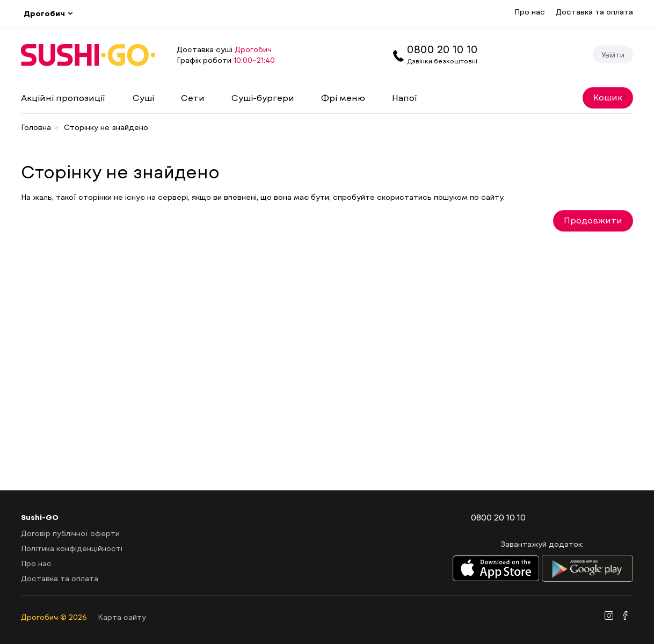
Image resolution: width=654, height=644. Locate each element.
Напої (405, 97)
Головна (36, 127)
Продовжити (593, 220)
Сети (193, 97)
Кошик (608, 97)
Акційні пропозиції (63, 97)
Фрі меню (343, 97)
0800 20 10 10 (442, 49)
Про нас (530, 12)
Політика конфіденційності (72, 548)
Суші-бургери (263, 97)
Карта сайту (122, 617)
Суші (143, 97)
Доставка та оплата (594, 12)
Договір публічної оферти (70, 533)
